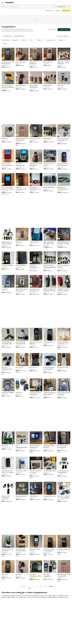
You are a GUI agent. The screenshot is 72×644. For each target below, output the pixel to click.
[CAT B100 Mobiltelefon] (50, 463)
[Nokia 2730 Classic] (22, 258)
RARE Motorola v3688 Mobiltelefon (36, 165)
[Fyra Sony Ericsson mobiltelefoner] (36, 438)
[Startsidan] (9, 3)
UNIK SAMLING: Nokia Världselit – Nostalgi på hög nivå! (64, 243)
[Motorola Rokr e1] (50, 54)
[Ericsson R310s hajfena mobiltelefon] (64, 385)
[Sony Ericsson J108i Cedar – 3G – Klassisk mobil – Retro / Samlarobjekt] (8, 463)
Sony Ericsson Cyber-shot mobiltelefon (49, 550)
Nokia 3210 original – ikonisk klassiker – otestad (63, 447)
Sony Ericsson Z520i (63, 367)
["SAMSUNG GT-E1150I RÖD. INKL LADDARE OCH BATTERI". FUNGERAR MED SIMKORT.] (64, 281)
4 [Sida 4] (41, 586)
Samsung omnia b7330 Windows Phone (8, 63)
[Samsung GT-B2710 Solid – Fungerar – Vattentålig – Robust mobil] (64, 156)
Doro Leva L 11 (34, 367)
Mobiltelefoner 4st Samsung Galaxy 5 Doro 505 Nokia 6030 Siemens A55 (8, 243)
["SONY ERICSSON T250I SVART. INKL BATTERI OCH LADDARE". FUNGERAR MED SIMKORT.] (8, 334)
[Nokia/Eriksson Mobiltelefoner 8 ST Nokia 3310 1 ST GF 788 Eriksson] (64, 179)
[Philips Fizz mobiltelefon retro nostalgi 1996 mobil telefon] (22, 179)
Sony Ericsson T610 (21, 471)
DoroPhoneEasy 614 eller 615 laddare (49, 368)
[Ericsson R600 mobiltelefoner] (36, 78)
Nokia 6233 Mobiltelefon (33, 63)
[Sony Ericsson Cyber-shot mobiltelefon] (50, 541)
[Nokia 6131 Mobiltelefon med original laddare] (8, 360)
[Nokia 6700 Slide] (36, 234)
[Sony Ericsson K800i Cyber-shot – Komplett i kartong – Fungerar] (8, 179)
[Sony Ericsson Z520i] (64, 360)
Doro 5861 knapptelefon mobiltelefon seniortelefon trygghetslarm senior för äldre (49, 575)
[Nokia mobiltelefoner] (50, 179)
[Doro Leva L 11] (36, 360)
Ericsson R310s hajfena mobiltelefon (64, 393)
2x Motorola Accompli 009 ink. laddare (49, 393)
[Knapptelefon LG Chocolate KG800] (22, 541)
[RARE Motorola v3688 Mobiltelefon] (36, 156)
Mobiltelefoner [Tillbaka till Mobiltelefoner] (8, 36)
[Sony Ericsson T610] (22, 463)
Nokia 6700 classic (21, 62)
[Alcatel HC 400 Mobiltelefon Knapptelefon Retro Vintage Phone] (8, 488)
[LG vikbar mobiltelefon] (64, 541)
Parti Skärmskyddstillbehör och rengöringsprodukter (21, 447)
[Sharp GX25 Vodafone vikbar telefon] (22, 281)
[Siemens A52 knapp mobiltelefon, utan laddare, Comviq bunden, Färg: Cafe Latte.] (64, 334)
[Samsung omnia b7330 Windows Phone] (8, 54)
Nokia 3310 (5, 289)
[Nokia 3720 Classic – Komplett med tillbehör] (8, 78)
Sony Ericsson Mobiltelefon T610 (35, 188)
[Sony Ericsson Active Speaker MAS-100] (64, 131)
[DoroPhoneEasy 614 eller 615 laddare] (50, 360)
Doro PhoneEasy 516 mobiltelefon (7, 550)
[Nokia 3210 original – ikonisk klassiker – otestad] (64, 438)
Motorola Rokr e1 (48, 62)
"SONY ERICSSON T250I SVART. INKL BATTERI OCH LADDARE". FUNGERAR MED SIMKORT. (8, 343)
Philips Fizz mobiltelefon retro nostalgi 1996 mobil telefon (21, 188)
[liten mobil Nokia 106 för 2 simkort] (36, 463)
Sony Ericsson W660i (7, 266)
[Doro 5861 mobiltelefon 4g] (22, 156)
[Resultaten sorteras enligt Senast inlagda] (63, 36)
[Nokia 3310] (8, 281)
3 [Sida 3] (37, 586)
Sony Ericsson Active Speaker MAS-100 (63, 139)
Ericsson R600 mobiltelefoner (34, 86)
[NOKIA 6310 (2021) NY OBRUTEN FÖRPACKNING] (36, 334)
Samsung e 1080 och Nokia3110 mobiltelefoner (49, 447)
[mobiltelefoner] (36, 488)
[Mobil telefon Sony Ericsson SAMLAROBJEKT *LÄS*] (36, 541)
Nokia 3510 (19, 393)
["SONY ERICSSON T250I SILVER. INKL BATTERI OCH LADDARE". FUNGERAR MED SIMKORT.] (22, 334)
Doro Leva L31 (20, 367)
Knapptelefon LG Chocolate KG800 (21, 550)
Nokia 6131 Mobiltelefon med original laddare (7, 368)
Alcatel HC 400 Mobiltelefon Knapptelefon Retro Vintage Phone (7, 497)
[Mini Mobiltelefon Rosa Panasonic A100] (22, 131)
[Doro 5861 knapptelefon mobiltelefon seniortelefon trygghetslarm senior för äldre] (50, 567)
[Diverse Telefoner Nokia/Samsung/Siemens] (50, 258)
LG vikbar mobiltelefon (64, 549)
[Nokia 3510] (22, 385)
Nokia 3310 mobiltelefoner (34, 266)
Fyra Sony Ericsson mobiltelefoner (35, 446)
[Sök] (54, 6)
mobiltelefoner (34, 496)
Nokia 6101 (60, 86)
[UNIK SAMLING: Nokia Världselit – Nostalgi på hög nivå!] (64, 234)
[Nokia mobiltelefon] (22, 78)
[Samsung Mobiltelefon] (50, 488)
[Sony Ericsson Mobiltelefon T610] (36, 179)
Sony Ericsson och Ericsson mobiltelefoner (48, 165)
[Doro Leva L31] (22, 360)
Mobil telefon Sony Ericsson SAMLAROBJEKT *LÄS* (36, 550)
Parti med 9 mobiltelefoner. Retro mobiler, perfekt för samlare (35, 575)
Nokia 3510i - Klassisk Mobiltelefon (63, 63)
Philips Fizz (19, 242)
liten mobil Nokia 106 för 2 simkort (35, 472)
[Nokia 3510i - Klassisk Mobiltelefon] (64, 54)
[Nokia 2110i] (8, 438)
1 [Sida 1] (30, 586)
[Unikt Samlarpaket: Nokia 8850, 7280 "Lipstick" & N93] (50, 234)
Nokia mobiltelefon (21, 86)
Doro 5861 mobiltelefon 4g (20, 165)
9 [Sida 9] (46, 586)
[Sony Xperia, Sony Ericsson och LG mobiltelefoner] (36, 281)
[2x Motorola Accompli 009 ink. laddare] (50, 385)
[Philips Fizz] (22, 234)
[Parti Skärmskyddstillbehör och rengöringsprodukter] (22, 438)
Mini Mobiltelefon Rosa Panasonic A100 (22, 139)
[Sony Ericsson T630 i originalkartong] (36, 385)
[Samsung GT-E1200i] (36, 131)
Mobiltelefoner (48, 86)
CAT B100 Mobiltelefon (50, 471)
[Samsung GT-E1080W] (8, 385)
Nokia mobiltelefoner (49, 187)
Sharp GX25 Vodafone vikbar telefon (22, 290)
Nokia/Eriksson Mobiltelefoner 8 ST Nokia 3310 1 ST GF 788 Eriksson (63, 188)
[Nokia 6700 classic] (22, 54)
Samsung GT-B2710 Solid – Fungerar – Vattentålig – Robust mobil (63, 165)
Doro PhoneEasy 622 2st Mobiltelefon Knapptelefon (63, 472)
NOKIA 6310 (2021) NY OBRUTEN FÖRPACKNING (36, 343)
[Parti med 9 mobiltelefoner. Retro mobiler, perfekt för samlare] (36, 567)
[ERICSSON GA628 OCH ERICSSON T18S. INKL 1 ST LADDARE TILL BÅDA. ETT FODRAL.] (50, 281)
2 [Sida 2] (33, 586)
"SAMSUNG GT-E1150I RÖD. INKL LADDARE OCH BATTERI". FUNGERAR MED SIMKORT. (64, 290)
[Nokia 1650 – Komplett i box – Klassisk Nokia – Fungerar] (64, 488)
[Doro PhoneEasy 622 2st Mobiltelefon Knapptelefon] (64, 463)
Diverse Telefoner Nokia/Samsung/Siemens (50, 266)
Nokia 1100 (5, 138)
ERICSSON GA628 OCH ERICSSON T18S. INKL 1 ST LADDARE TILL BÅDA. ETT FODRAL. (50, 290)
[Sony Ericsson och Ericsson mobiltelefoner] (50, 156)
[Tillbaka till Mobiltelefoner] (2, 36)
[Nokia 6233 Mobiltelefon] (36, 54)
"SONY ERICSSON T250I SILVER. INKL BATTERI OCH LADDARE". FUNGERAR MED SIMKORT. (22, 343)
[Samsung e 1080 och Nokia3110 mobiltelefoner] (50, 438)
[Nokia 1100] (8, 131)
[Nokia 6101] (64, 78)
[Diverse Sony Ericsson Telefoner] (64, 258)
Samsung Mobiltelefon (50, 496)
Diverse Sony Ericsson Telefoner (63, 266)
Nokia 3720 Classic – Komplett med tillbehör (8, 86)
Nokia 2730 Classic (21, 266)
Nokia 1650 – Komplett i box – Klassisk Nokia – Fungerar (64, 497)
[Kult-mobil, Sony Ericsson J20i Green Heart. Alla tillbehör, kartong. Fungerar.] (8, 156)
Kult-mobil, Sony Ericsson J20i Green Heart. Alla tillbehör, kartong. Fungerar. (7, 165)
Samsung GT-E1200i (35, 138)
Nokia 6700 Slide (34, 242)
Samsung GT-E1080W (8, 393)
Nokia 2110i (5, 446)
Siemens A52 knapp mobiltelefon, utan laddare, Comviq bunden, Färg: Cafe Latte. (63, 343)
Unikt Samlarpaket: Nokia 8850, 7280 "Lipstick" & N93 (49, 243)
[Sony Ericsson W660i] (8, 258)
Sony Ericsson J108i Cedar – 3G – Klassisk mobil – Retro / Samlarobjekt (7, 472)
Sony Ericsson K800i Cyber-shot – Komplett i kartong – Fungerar (8, 188)
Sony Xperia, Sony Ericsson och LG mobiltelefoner (35, 290)
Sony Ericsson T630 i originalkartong (35, 393)
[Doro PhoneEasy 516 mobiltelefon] (8, 541)
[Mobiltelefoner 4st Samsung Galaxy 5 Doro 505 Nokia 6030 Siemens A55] (8, 234)
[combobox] (29, 7)
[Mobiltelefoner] (50, 78)
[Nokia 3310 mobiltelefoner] (36, 258)
